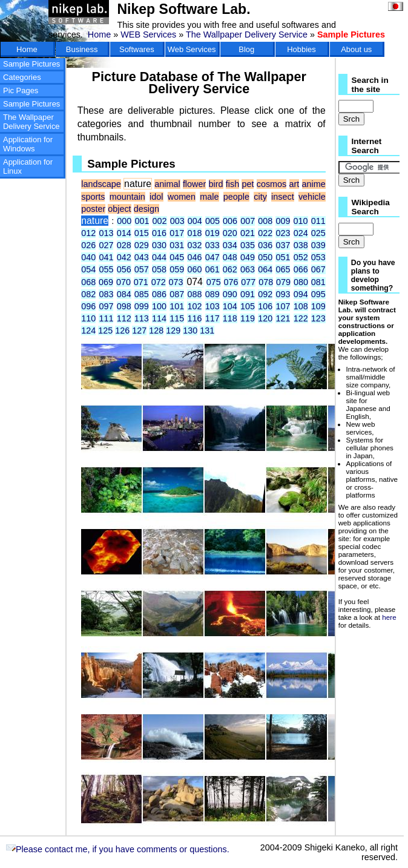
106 (265, 306)
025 (318, 233)
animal (167, 184)
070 (123, 282)
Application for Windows (28, 144)
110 (88, 318)
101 (177, 306)
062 (230, 269)
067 (318, 269)
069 (106, 282)
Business (82, 49)
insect (283, 197)
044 (159, 257)
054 (88, 269)
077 (248, 282)
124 (88, 330)
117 (212, 318)
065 (283, 269)
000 (124, 221)
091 (248, 294)
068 (88, 282)
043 (142, 257)
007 (248, 221)
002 (160, 221)
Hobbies (301, 49)
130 (190, 330)
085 (142, 294)
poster (93, 209)
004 (195, 221)
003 (177, 221)
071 (141, 282)
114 (159, 318)
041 (106, 257)
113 (142, 318)
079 (283, 282)
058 (159, 269)
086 (159, 294)
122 (301, 318)
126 (122, 330)
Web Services (192, 49)
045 (177, 257)
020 (230, 233)
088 (194, 294)
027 (106, 245)
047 (212, 257)
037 (283, 245)
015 (142, 233)
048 (230, 257)
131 (207, 330)
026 (88, 245)
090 (230, 294)
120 (265, 318)
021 (248, 233)
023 (283, 233)
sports (93, 197)
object (119, 209)
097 (106, 306)
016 (159, 233)
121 (283, 318)
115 (177, 318)
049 (248, 257)
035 (248, 245)
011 (318, 221)
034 (230, 245)
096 (88, 306)
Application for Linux (28, 166)
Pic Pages (21, 90)
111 (106, 318)
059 (177, 269)
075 (214, 282)
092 (265, 294)
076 (231, 282)
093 (283, 294)
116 (194, 318)
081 (318, 282)
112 (124, 318)
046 (194, 257)
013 (106, 233)
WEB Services (148, 35)
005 (212, 221)
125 (105, 330)
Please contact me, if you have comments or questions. (118, 849)
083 (106, 294)
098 (124, 306)
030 (159, 245)
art (294, 184)
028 (124, 245)
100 (159, 306)
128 (156, 330)
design (146, 209)
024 (301, 233)
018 (194, 233)
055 (106, 269)
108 (301, 306)
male (209, 197)
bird (216, 184)
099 (142, 306)
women (182, 197)
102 (194, 306)
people (236, 197)
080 (301, 282)
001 (142, 221)
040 (88, 257)
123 (318, 318)
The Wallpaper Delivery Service (247, 35)
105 (248, 306)
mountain (127, 197)
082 (88, 294)
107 (283, 306)
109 (318, 306)
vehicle (312, 197)
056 (124, 269)
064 (265, 269)
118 (230, 318)
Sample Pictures (31, 64)
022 (265, 233)
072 (159, 282)
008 (265, 221)
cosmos (272, 184)
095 (318, 294)
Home (99, 35)
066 (301, 269)
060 (194, 269)
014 (124, 233)
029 (142, 245)
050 (265, 257)
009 (283, 221)
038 (301, 245)
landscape (101, 184)
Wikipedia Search (371, 207)
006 (230, 221)
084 (124, 294)
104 (230, 306)
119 (248, 318)
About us (356, 49)
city (260, 197)
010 (301, 221)
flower (194, 184)
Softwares (137, 49)
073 (176, 282)
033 (212, 245)
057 (142, 269)
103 (212, 306)
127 (139, 330)
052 (301, 257)
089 (212, 294)
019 (212, 233)
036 (265, 245)
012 (88, 233)
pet (248, 184)
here (389, 617)
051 (283, 257)
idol (156, 197)
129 (173, 330)
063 (248, 269)
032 (194, 245)
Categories (22, 77)
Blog (246, 49)
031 (177, 245)
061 (212, 269)
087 (177, 294)
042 (124, 257)
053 (318, 257)
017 (177, 233)
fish (232, 184)
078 (266, 282)
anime (314, 184)
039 (318, 245)
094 (301, 294)
